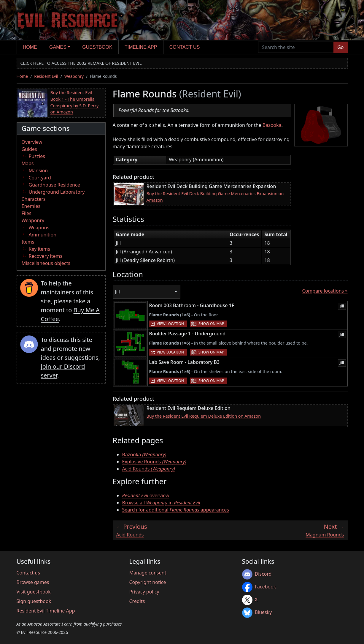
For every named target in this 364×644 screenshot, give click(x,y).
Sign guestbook (34, 601)
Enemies (31, 206)
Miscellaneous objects (46, 263)
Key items (39, 249)
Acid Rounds (149, 469)
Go (340, 47)
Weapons (39, 228)
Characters (34, 199)
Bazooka (272, 125)
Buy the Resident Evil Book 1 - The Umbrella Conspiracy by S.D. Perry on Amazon (75, 102)
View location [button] (170, 324)
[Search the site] (296, 47)
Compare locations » (325, 291)
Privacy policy (144, 592)
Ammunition (43, 235)
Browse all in (161, 503)
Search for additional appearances (176, 510)
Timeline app (141, 47)
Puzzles (37, 156)
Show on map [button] (211, 324)
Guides (29, 149)
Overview (32, 142)
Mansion (38, 171)
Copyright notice (148, 582)
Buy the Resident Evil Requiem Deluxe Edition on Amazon (204, 416)
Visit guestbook (34, 592)
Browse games (33, 582)
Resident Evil (46, 76)
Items (28, 242)
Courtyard (40, 178)
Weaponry (74, 76)
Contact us (185, 47)
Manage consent (148, 573)
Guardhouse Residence (54, 185)
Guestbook (97, 47)
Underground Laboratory (57, 192)
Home (30, 47)
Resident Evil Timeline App (46, 611)
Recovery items (46, 256)
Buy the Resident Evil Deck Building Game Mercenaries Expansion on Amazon (215, 197)
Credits (137, 601)
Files (27, 213)
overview (146, 495)
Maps (28, 163)
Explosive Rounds (154, 462)
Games (58, 47)
